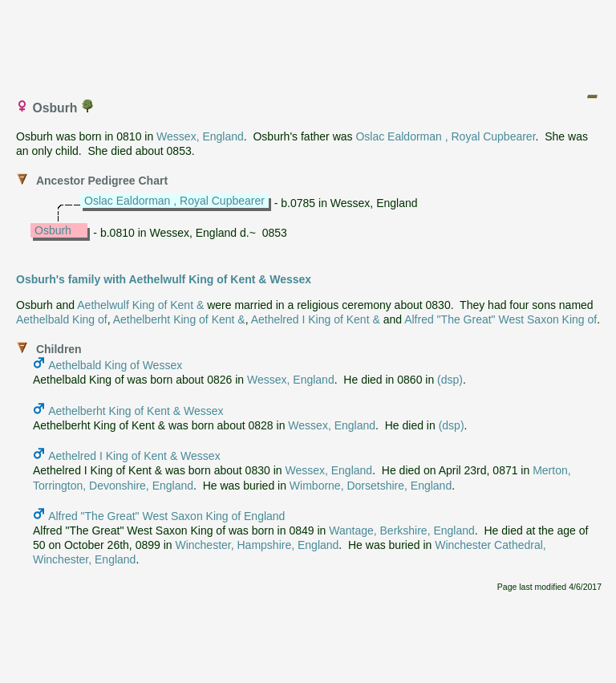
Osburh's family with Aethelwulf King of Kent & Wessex (164, 279)
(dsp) (450, 380)
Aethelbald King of (62, 319)
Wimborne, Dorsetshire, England (371, 486)
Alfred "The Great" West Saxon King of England (166, 516)
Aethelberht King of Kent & (179, 319)
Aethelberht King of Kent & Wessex (136, 411)
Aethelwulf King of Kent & (140, 305)
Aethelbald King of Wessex (115, 365)
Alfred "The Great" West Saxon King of (500, 319)
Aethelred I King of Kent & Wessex (134, 456)
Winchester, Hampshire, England (257, 545)
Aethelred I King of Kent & (316, 319)
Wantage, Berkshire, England (402, 531)
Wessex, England (200, 136)
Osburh (53, 230)
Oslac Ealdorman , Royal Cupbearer (445, 136)
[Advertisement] (309, 43)
